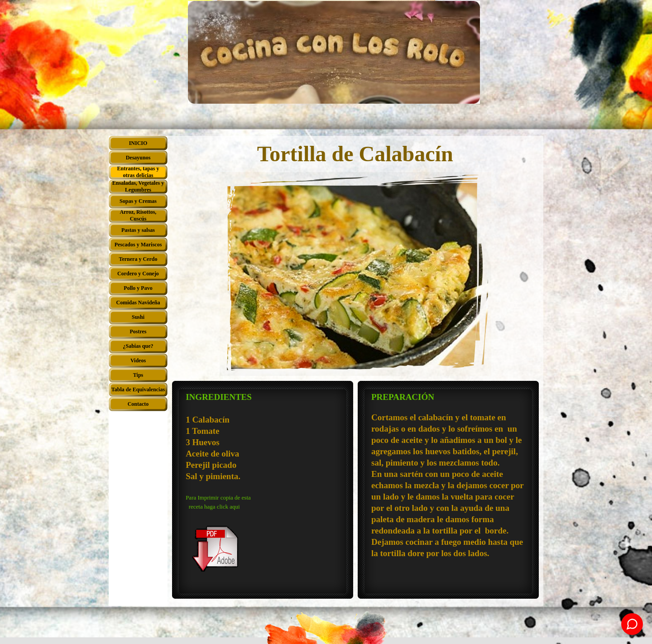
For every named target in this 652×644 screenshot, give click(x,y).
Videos (138, 360)
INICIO (138, 143)
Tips (138, 375)
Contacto (138, 404)
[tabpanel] (263, 491)
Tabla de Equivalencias (138, 389)
